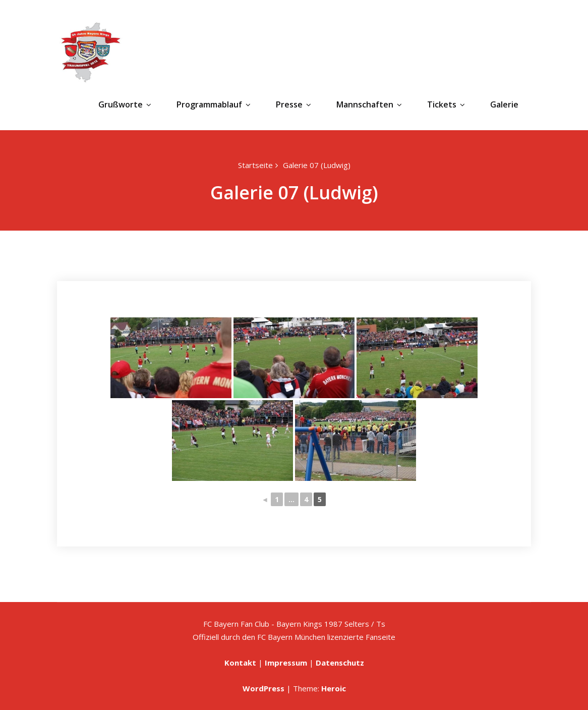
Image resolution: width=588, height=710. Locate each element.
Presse (293, 104)
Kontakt (240, 663)
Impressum (286, 663)
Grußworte (125, 104)
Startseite (255, 165)
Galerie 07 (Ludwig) (317, 165)
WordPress (263, 688)
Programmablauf (214, 104)
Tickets (446, 104)
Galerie (504, 104)
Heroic (334, 688)
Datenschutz (340, 663)
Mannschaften (369, 104)
